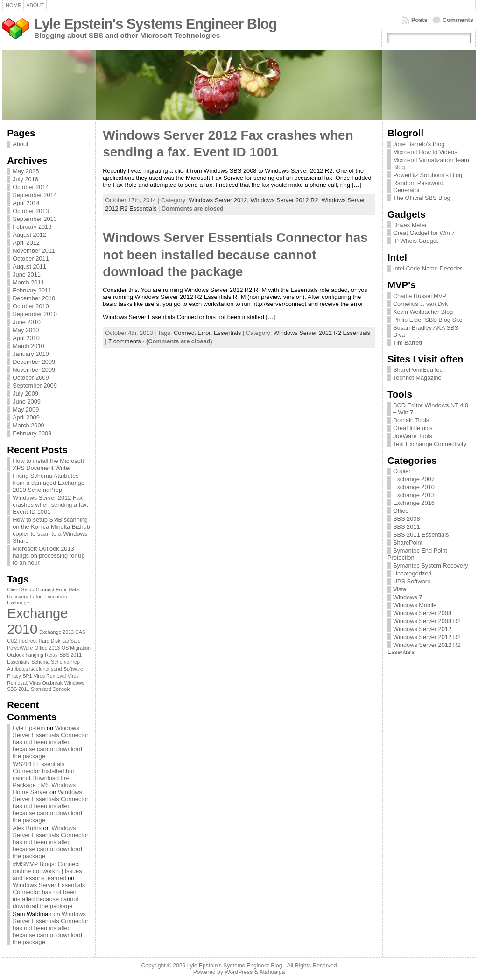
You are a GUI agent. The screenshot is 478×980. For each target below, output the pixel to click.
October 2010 (31, 306)
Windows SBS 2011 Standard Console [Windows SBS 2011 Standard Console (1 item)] (46, 686)
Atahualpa (272, 972)
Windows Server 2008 (422, 613)
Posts (419, 20)
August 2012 (29, 235)
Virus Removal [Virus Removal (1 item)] (50, 676)
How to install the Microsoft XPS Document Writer (48, 464)
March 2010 (28, 346)
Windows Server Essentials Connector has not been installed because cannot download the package (50, 742)
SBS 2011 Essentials (421, 535)
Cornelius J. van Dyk (420, 304)
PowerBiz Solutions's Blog (428, 175)
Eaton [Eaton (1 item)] (36, 597)
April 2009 (26, 417)
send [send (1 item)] (56, 669)
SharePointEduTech (419, 370)
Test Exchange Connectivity (430, 444)
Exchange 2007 (414, 479)
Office (401, 511)
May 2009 (26, 409)
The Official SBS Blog (422, 198)
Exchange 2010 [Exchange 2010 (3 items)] (37, 621)
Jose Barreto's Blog (419, 144)
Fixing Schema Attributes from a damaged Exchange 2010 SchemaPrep (49, 483)
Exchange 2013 (414, 495)
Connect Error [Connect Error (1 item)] (51, 589)
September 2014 (35, 195)
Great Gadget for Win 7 (424, 233)
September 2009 (35, 386)
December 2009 (34, 362)
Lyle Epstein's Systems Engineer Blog (155, 24)
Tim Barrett (408, 343)
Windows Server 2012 (422, 629)
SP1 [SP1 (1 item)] (27, 676)
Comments (458, 20)
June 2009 (27, 401)
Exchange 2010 (414, 487)
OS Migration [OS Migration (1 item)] (76, 648)
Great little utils (413, 428)
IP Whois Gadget (416, 241)
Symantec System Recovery (431, 565)
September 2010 (35, 314)
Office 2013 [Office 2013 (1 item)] (47, 648)
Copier (402, 471)
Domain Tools (411, 420)
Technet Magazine (417, 378)
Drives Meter (410, 225)
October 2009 (31, 378)
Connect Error (192, 333)
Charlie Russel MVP (420, 296)
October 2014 (31, 187)
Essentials (227, 333)
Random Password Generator (418, 186)
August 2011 (29, 266)
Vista (400, 589)
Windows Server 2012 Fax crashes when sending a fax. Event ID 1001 (50, 505)
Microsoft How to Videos (425, 152)
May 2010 (26, 330)
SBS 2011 (407, 527)
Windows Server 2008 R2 (427, 621)
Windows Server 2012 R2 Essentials (322, 333)
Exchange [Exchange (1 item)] (18, 603)
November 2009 (34, 370)
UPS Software (412, 581)
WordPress (239, 972)
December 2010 (34, 298)
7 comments (125, 341)
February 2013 (32, 227)
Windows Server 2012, (219, 200)
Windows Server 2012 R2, (286, 200)
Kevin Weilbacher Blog (423, 312)
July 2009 (25, 394)
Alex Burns (27, 828)
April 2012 (26, 243)
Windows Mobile (415, 605)
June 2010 (27, 322)
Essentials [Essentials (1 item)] (56, 597)
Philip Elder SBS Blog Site (428, 320)
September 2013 (35, 219)
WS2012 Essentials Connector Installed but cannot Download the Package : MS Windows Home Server (44, 778)
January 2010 (31, 354)
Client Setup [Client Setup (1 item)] (21, 589)
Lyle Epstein (29, 728)
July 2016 (25, 179)
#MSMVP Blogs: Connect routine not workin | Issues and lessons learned (47, 871)
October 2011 (31, 259)
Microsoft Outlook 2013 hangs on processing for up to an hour (49, 556)
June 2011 (27, 274)
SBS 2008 (407, 519)
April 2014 (26, 203)
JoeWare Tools (413, 436)
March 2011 (28, 282)
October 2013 (31, 211)
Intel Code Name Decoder (428, 268)
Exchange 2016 (414, 503)
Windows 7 (408, 597)
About (20, 144)
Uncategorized (412, 573)
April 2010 (26, 338)
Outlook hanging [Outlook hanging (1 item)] (25, 655)
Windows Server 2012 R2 (427, 637)
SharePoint (408, 543)
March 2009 (28, 425)
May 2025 (26, 171)
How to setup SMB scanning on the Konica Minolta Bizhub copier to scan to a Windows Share (51, 530)
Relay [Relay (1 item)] (51, 655)
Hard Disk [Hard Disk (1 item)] (50, 641)
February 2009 (32, 433)
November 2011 (34, 251)
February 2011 (32, 290)
